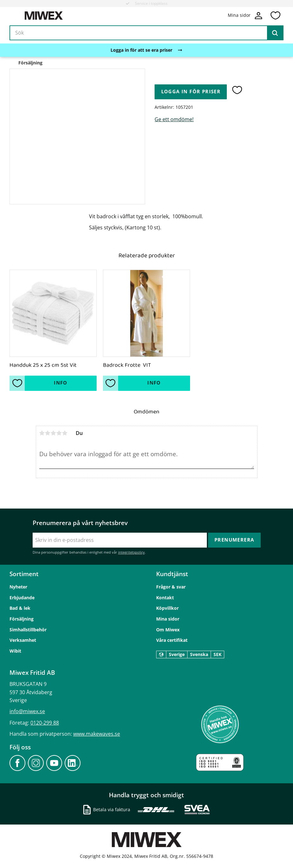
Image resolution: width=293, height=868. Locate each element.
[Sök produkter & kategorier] (146, 33)
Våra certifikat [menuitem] (172, 640)
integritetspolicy (131, 552)
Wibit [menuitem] (15, 651)
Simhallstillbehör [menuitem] (28, 630)
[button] (275, 16)
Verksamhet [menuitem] (23, 640)
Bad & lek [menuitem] (20, 608)
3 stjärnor (54, 433)
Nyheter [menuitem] (18, 587)
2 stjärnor (48, 433)
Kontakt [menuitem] (165, 598)
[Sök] (275, 33)
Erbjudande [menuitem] (22, 598)
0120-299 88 (45, 723)
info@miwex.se (27, 711)
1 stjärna (42, 433)
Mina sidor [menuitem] (168, 619)
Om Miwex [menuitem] (168, 630)
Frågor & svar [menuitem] (171, 587)
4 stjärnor (59, 433)
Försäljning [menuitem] (22, 619)
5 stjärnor (65, 433)
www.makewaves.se (97, 734)
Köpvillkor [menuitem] (167, 608)
